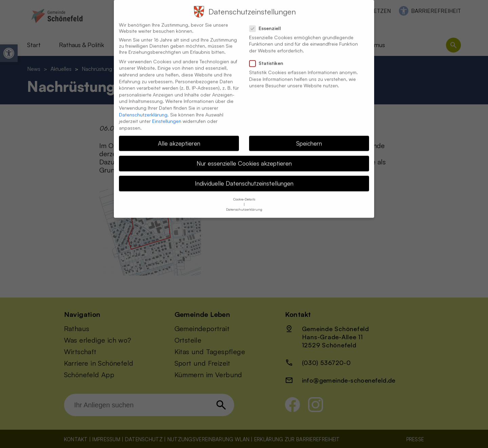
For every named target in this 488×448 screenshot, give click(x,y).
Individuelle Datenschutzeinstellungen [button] (244, 177)
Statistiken (269, 57)
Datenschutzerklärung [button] (244, 203)
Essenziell (268, 22)
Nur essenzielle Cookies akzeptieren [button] (244, 157)
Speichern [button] (309, 137)
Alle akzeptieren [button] (179, 137)
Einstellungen (167, 115)
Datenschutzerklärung (143, 108)
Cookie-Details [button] (244, 193)
